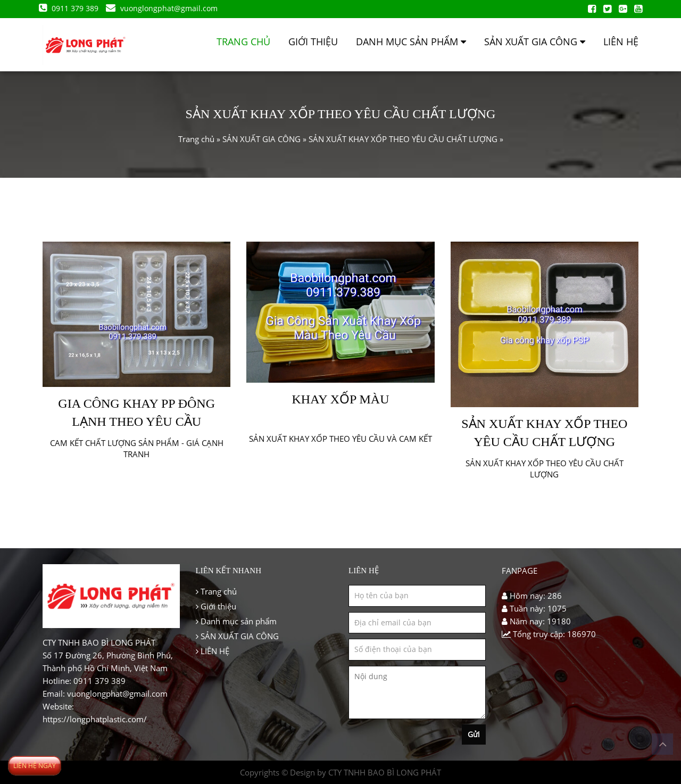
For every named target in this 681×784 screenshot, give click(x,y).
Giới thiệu (313, 42)
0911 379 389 (73, 8)
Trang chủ (243, 42)
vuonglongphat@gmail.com (165, 8)
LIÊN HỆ (621, 42)
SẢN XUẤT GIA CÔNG (535, 42)
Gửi (474, 734)
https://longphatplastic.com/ (95, 719)
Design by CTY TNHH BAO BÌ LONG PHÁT (366, 772)
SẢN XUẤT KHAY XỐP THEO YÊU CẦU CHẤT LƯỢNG (403, 139)
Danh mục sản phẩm (411, 42)
